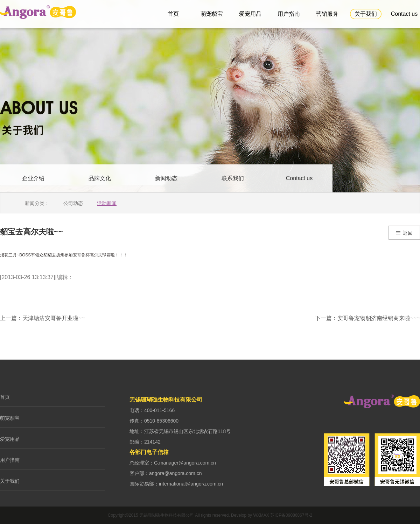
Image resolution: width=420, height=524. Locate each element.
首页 (173, 14)
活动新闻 (107, 203)
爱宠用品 (250, 14)
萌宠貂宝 (212, 14)
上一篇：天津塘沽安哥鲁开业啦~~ (43, 318)
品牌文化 (100, 178)
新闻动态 (166, 178)
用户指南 (289, 14)
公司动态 (73, 203)
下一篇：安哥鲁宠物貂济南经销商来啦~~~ (367, 318)
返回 (404, 233)
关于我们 (366, 14)
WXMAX (261, 515)
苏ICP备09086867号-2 (291, 515)
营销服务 (327, 14)
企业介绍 (33, 178)
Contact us (404, 14)
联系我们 (233, 178)
